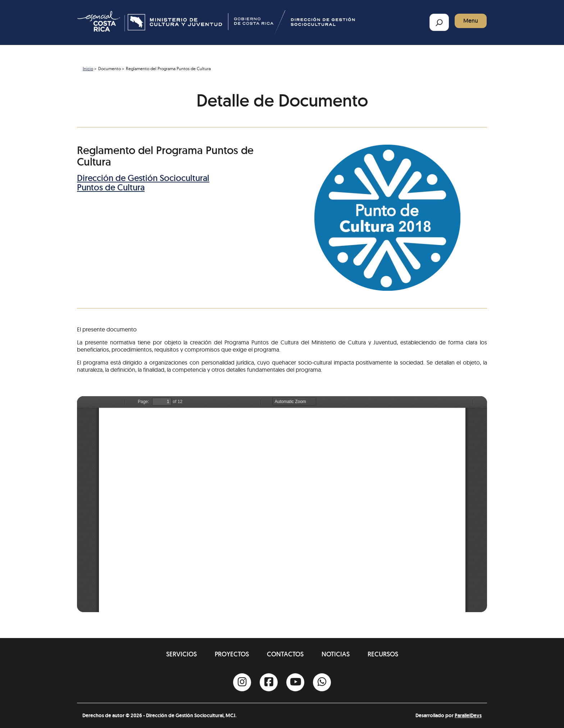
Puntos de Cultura (111, 187)
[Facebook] (269, 682)
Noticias (336, 654)
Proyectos (232, 654)
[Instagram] (242, 682)
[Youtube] (295, 682)
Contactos (285, 654)
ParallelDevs (468, 715)
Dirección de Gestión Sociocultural (143, 178)
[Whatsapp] (322, 682)
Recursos (383, 654)
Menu (471, 21)
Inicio (88, 69)
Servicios (181, 654)
